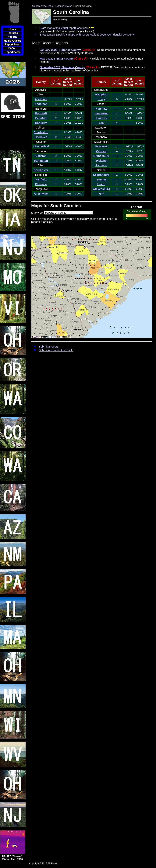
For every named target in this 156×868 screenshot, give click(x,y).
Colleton (41, 156)
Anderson (41, 104)
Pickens (101, 161)
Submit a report (48, 347)
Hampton (101, 94)
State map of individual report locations (64, 28)
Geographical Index (43, 6)
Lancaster (101, 113)
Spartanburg (101, 175)
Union (101, 184)
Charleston (41, 132)
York (101, 194)
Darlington (41, 161)
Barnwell (41, 113)
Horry (101, 99)
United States (65, 6)
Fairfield (41, 180)
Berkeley (41, 123)
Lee (101, 123)
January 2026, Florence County (60, 50)
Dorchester (41, 170)
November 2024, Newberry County (62, 67)
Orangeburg (101, 156)
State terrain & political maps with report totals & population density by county (87, 35)
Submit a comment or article (56, 350)
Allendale (41, 99)
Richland (101, 165)
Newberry (101, 146)
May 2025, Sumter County (57, 59)
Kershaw (101, 109)
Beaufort (41, 118)
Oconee (101, 151)
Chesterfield (41, 146)
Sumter (101, 180)
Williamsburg (101, 189)
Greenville (41, 194)
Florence (41, 184)
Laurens (101, 118)
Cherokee (41, 137)
